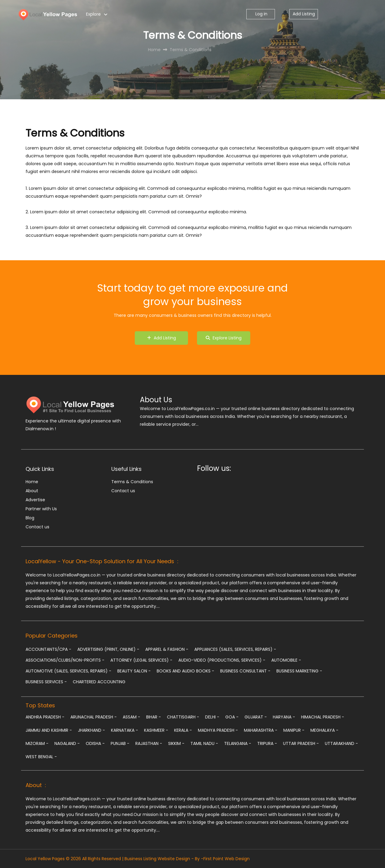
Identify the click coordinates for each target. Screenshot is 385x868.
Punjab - (120, 743)
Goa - (232, 717)
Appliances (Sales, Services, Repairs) (235, 649)
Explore (93, 14)
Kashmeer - (156, 730)
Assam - (131, 717)
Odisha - (95, 743)
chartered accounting (99, 682)
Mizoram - (37, 743)
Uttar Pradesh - (301, 743)
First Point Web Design (226, 859)
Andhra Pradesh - (45, 717)
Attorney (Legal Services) (141, 660)
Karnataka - (125, 730)
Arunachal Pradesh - (94, 717)
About (32, 491)
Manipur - (294, 730)
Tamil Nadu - (204, 743)
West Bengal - (41, 757)
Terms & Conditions (132, 482)
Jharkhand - (91, 730)
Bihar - (154, 717)
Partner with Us (41, 509)
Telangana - (238, 743)
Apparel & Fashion (167, 649)
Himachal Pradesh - (323, 717)
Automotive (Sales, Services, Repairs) (68, 671)
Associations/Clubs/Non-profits (65, 660)
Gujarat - (256, 717)
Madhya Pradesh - (218, 730)
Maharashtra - (261, 730)
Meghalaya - (324, 730)
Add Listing (304, 14)
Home (32, 482)
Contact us (37, 527)
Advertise (35, 500)
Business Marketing (299, 671)
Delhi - (212, 717)
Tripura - (267, 743)
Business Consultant (245, 671)
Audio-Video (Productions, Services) (222, 660)
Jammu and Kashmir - (49, 730)
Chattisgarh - (183, 717)
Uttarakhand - (341, 743)
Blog (30, 518)
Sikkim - (176, 743)
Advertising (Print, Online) (108, 649)
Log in (261, 14)
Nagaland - (67, 743)
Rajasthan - (149, 743)
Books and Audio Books (185, 671)
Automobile (286, 660)
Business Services (46, 682)
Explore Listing (224, 338)
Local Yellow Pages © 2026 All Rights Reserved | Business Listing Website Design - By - (114, 859)
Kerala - (183, 730)
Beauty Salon (134, 671)
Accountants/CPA (48, 649)
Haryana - (284, 717)
